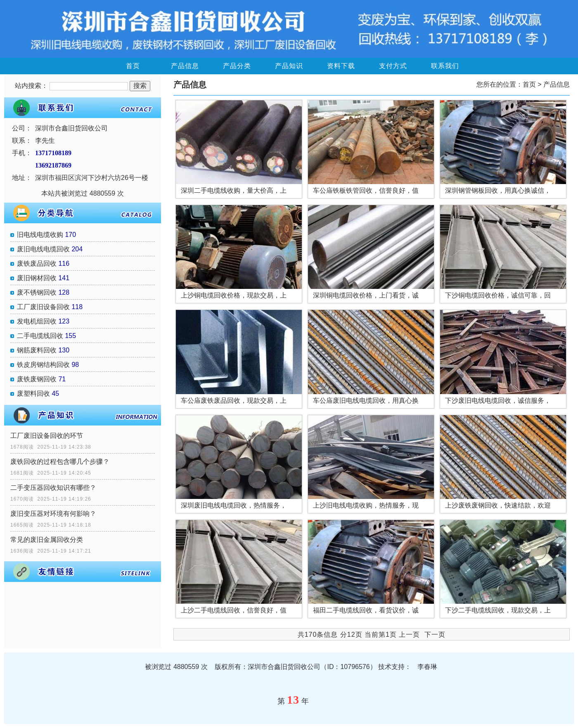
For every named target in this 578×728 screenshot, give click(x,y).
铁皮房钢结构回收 (43, 365)
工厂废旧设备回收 (43, 307)
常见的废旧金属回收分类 (47, 540)
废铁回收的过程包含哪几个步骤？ (60, 462)
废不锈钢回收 (37, 292)
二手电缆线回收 (40, 336)
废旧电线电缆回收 (43, 249)
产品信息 (185, 66)
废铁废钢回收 (37, 379)
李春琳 (427, 667)
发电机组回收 (37, 321)
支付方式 (393, 66)
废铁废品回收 (37, 264)
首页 (133, 66)
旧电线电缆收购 (40, 235)
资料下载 (341, 66)
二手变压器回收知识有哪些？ (53, 488)
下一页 (435, 635)
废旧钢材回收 (37, 278)
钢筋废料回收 (37, 350)
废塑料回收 (33, 394)
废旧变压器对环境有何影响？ (53, 514)
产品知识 (289, 66)
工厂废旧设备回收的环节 (47, 436)
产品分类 (237, 66)
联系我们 (445, 66)
